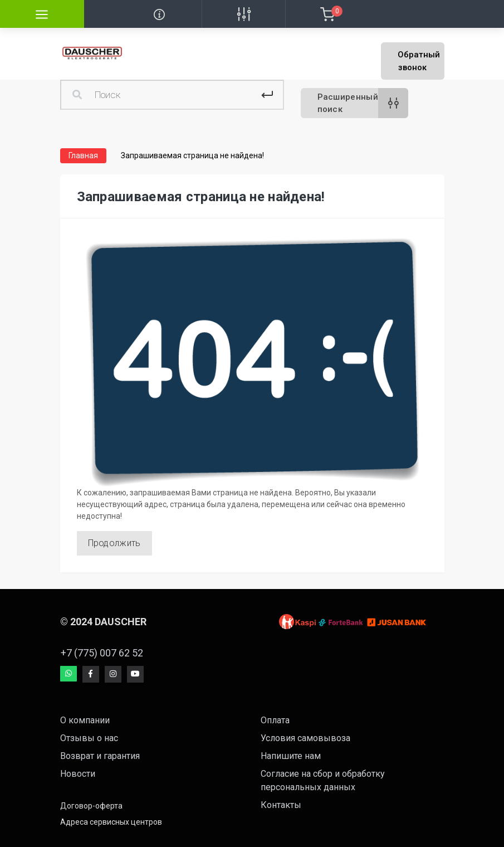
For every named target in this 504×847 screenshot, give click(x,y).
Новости (78, 774)
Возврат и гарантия (100, 756)
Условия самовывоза (305, 738)
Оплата (275, 720)
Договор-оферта (91, 806)
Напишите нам (291, 756)
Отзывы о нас (89, 738)
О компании (85, 720)
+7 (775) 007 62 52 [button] (102, 653)
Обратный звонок (419, 61)
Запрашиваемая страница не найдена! (192, 155)
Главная (83, 155)
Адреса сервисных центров (111, 822)
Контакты (281, 805)
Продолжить (114, 543)
